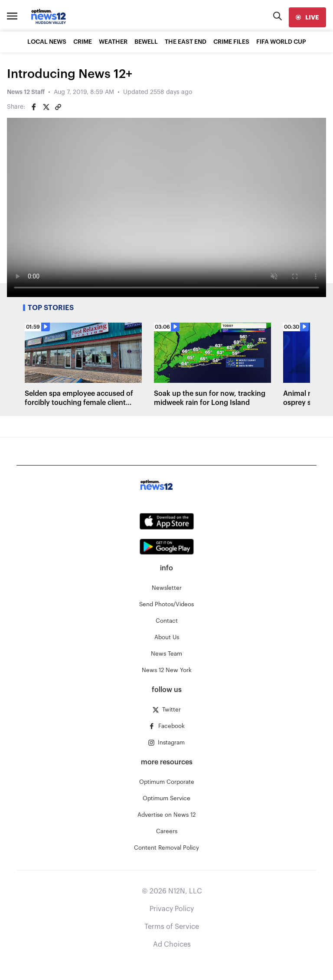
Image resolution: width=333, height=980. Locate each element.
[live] (307, 17)
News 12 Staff (26, 92)
